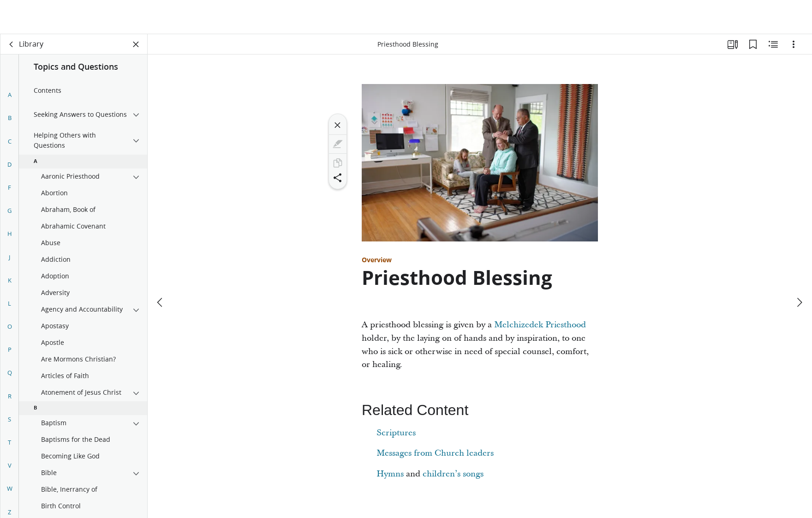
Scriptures (396, 433)
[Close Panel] (136, 44)
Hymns (390, 474)
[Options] (794, 44)
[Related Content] (773, 44)
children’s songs (453, 474)
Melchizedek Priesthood (540, 325)
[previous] (161, 268)
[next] (799, 268)
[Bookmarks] (753, 44)
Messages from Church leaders (435, 453)
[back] (12, 44)
